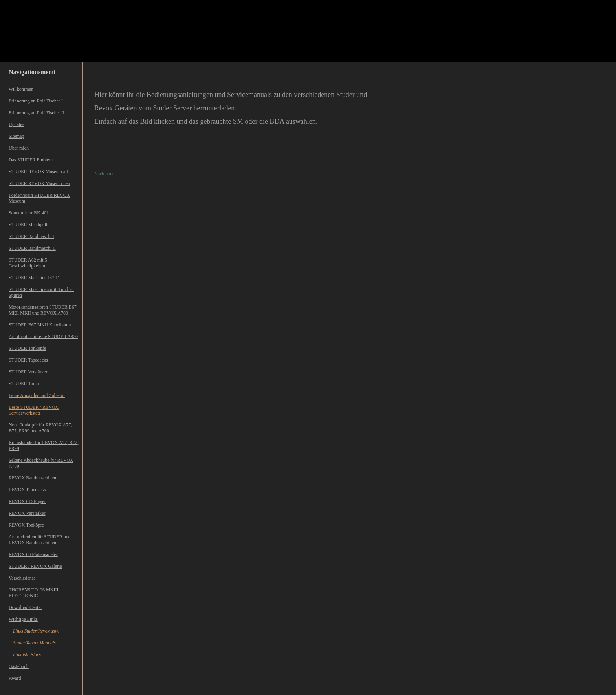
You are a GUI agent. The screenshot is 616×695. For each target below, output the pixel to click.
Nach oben (104, 174)
